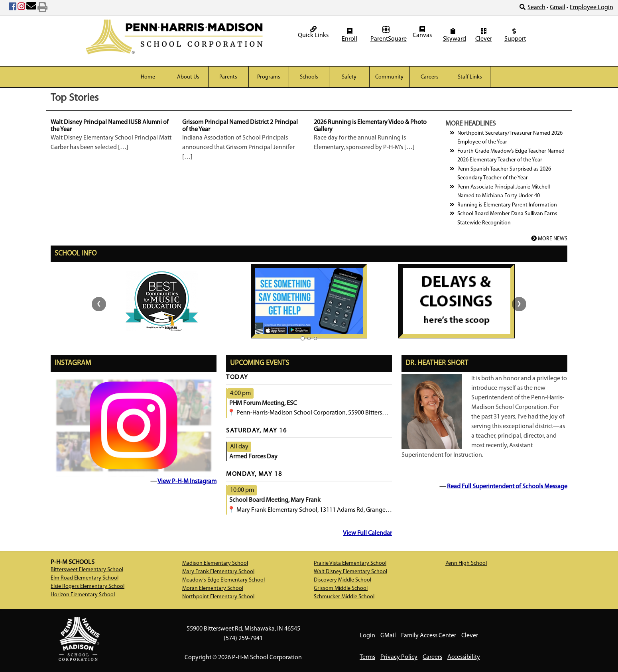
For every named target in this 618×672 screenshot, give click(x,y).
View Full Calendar (367, 533)
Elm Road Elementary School (85, 578)
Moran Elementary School (213, 588)
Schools (309, 77)
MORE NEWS (549, 239)
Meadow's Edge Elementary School (223, 580)
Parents (228, 77)
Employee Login (591, 8)
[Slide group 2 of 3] (309, 338)
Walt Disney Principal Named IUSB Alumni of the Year (110, 126)
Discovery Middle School (342, 580)
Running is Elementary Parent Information (507, 205)
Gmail (558, 8)
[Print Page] (42, 8)
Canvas (422, 32)
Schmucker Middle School (344, 597)
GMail (388, 636)
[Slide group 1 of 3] (303, 338)
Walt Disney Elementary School (350, 572)
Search (532, 7)
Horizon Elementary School (83, 595)
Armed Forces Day (253, 457)
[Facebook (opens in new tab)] (13, 8)
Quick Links (313, 32)
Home (148, 77)
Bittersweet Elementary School (87, 570)
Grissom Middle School (341, 588)
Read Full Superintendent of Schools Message (507, 487)
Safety (349, 77)
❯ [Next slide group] (519, 304)
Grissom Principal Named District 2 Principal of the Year (240, 126)
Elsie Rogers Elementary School (88, 587)
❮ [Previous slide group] (99, 304)
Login (367, 636)
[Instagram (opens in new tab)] (21, 8)
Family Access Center (429, 636)
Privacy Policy (399, 657)
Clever (484, 35)
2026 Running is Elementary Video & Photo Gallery (370, 126)
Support (515, 35)
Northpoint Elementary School (218, 597)
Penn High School (466, 563)
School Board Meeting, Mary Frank (275, 500)
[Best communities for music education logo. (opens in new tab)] (162, 301)
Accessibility (464, 657)
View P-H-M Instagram (187, 481)
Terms (367, 657)
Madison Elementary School (215, 563)
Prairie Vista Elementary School (350, 563)
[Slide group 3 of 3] (315, 338)
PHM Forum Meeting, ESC (263, 403)
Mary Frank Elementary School (218, 572)
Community (389, 77)
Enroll (350, 35)
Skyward (454, 35)
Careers (430, 77)
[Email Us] (31, 8)
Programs (269, 77)
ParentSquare (387, 34)
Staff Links (470, 77)
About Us (188, 77)
